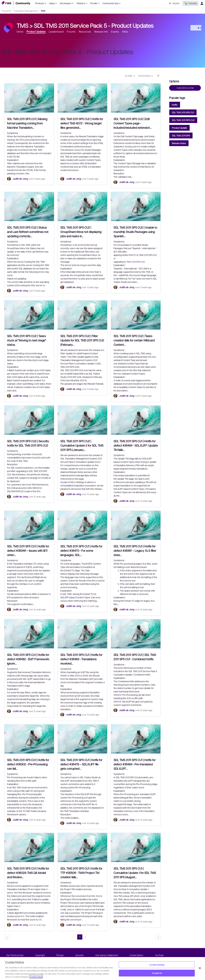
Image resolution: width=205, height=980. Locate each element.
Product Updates (36, 32)
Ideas (52, 3)
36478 (118, 701)
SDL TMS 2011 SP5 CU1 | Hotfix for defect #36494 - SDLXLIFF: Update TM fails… (136, 445)
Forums (71, 32)
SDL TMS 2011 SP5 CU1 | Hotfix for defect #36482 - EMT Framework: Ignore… (28, 659)
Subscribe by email (185, 88)
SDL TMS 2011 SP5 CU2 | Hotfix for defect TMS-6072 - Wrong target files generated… (82, 123)
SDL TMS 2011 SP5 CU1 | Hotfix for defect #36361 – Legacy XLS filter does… (135, 551)
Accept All (157, 973)
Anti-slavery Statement (107, 955)
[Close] (200, 968)
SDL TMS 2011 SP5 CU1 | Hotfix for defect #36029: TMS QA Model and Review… (28, 873)
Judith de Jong (20, 179)
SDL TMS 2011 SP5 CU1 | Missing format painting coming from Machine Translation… (27, 123)
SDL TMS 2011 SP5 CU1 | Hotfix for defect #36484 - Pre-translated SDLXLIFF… (135, 764)
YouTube (159, 955)
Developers (66, 3)
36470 (133, 255)
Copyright (40, 955)
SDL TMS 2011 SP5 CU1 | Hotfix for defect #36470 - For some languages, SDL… (81, 551)
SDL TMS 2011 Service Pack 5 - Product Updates (94, 25)
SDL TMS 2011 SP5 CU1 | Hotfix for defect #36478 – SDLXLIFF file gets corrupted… (81, 764)
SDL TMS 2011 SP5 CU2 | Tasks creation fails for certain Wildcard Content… (134, 340)
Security (80, 955)
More (158, 77)
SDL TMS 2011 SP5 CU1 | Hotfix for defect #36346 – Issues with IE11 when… (28, 551)
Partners (81, 3)
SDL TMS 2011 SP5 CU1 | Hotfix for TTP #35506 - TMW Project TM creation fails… (81, 873)
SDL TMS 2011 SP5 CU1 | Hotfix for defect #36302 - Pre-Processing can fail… (28, 764)
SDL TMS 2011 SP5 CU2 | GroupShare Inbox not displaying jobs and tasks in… (81, 232)
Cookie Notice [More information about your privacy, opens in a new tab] (36, 977)
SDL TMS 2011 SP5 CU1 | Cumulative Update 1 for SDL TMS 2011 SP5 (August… (135, 873)
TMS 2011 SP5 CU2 (136, 262)
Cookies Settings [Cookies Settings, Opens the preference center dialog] (157, 965)
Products (40, 3)
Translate (191, 3)
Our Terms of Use (15, 955)
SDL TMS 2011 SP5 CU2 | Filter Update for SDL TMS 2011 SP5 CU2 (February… (82, 340)
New (196, 28)
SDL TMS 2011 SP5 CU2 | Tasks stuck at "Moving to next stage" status (27, 340)
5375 (84, 380)
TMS (43, 11)
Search (176, 3)
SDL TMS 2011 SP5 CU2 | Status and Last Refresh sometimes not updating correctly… (28, 232)
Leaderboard (56, 32)
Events (115, 32)
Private (94, 3)
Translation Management (26, 11)
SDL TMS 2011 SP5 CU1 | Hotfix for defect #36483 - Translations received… (81, 659)
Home (20, 32)
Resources (85, 32)
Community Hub (110, 3)
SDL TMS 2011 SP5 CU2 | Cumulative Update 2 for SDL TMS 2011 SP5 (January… (82, 445)
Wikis (125, 32)
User (202, 3)
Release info (101, 32)
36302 (118, 695)
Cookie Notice (136, 955)
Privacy (60, 955)
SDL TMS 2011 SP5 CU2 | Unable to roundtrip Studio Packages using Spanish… (135, 232)
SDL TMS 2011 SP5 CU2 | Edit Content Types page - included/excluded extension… (133, 123)
